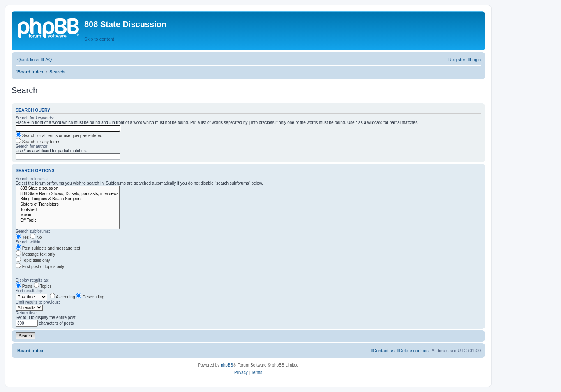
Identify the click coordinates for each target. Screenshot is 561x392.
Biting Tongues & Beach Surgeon (68, 199)
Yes (22, 237)
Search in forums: (32, 179)
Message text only (35, 254)
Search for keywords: (35, 118)
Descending (90, 297)
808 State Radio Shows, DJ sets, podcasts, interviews (68, 194)
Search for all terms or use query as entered (59, 136)
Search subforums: (33, 231)
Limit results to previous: (38, 302)
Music (68, 215)
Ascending (62, 297)
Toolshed (68, 210)
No (36, 237)
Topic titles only (33, 260)
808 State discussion (68, 189)
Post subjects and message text (48, 248)
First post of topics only (40, 267)
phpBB (227, 365)
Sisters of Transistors (68, 205)
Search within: (29, 242)
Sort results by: (29, 291)
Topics (43, 286)
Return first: (26, 313)
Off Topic (68, 221)
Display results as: (32, 280)
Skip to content (99, 39)
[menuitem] (46, 60)
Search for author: (32, 146)
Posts (24, 286)
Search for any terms (38, 142)
